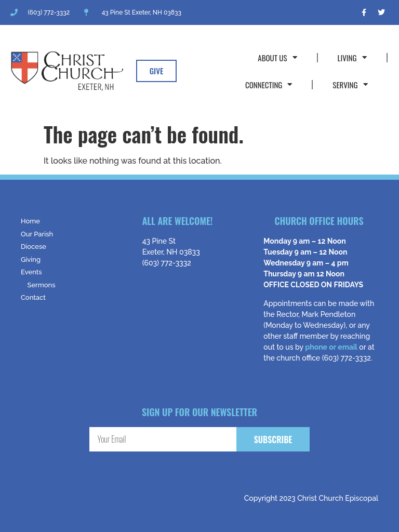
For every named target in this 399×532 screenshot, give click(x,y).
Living (352, 57)
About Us (277, 57)
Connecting (269, 84)
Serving (350, 84)
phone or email (331, 347)
